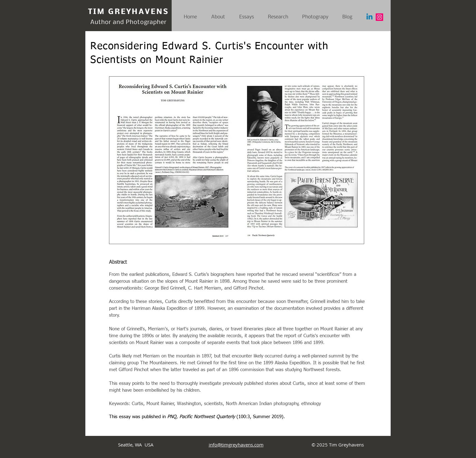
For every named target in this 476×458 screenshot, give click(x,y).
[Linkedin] (369, 17)
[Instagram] (379, 17)
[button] (318, 17)
